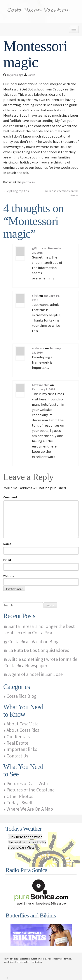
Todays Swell (19, 803)
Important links (22, 749)
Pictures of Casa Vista (27, 783)
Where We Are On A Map (30, 809)
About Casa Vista (23, 724)
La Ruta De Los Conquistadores (39, 650)
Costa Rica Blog (22, 696)
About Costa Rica (23, 730)
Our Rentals (18, 737)
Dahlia (31, 75)
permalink (29, 182)
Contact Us (17, 756)
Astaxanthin (41, 385)
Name (7, 544)
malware (38, 348)
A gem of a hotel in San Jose (36, 674)
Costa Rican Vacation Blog (33, 642)
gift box (38, 248)
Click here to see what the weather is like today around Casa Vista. (27, 842)
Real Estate (17, 743)
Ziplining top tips (16, 191)
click (35, 296)
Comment (10, 497)
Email (7, 560)
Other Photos (20, 796)
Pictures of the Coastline (31, 790)
